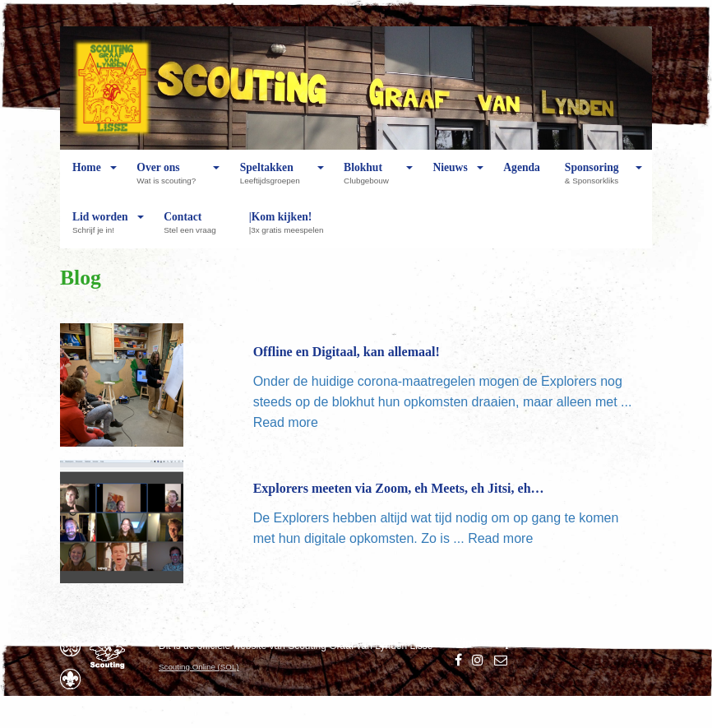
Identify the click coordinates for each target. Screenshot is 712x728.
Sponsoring (596, 180)
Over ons (170, 180)
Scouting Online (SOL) (199, 667)
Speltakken (274, 180)
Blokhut (370, 180)
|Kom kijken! (291, 230)
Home (87, 180)
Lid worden (100, 230)
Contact (194, 230)
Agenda (522, 180)
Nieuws (450, 180)
